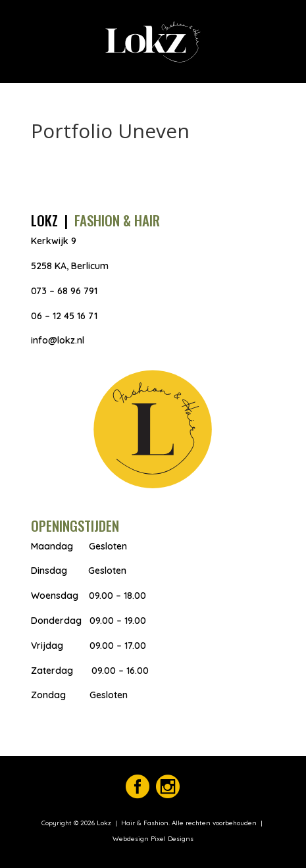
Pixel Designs (171, 839)
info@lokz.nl (58, 340)
